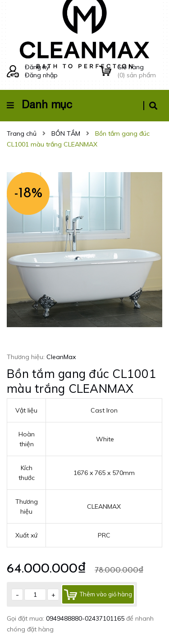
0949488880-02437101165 (86, 618)
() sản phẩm (140, 71)
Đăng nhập (41, 75)
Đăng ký (37, 67)
